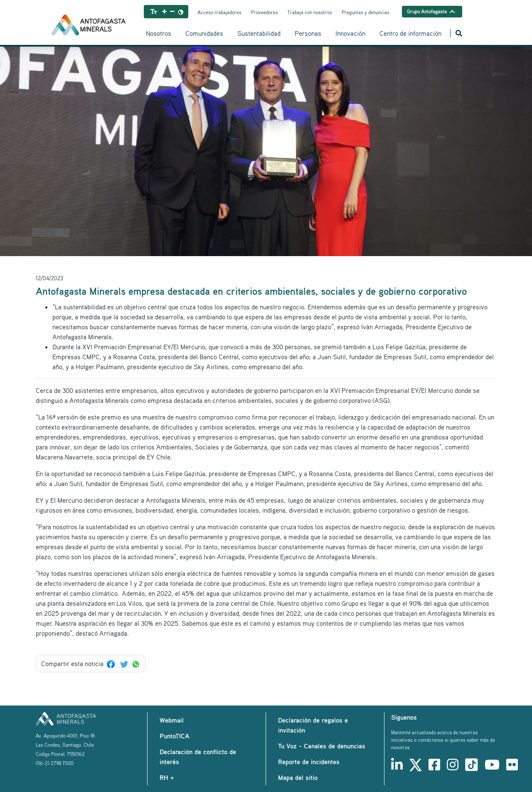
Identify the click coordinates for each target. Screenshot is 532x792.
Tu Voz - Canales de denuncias (322, 746)
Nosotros (159, 33)
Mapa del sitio (298, 777)
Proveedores (265, 12)
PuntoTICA (175, 736)
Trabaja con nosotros (310, 12)
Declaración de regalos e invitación (313, 725)
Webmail (172, 720)
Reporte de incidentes (309, 762)
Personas (308, 33)
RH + (167, 777)
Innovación (350, 33)
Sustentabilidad (259, 33)
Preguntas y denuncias (366, 12)
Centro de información (410, 33)
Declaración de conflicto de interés (198, 757)
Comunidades (204, 33)
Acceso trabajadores (219, 12)
